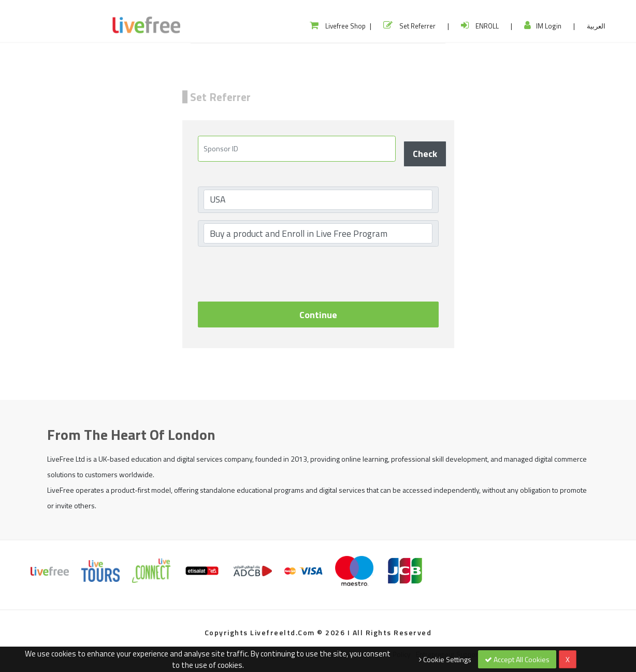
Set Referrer (409, 26)
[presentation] (277, 274)
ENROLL (480, 26)
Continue (318, 315)
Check (425, 154)
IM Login (543, 26)
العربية (596, 26)
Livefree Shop (338, 26)
